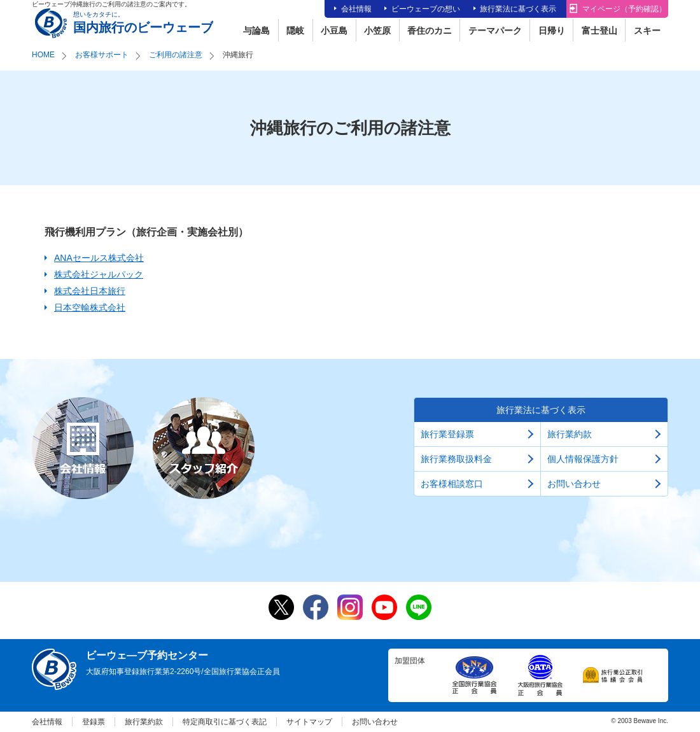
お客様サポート (102, 55)
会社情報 (356, 9)
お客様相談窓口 (452, 484)
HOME (43, 55)
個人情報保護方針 (583, 459)
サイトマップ (309, 722)
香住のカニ (430, 31)
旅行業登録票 (447, 434)
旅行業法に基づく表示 (518, 9)
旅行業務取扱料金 (456, 459)
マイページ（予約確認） (624, 9)
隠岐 (295, 31)
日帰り (552, 31)
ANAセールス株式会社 (99, 258)
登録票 (94, 722)
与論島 (256, 31)
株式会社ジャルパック (99, 274)
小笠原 (377, 31)
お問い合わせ (574, 484)
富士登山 (599, 31)
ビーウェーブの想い (426, 9)
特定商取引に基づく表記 (225, 722)
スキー (647, 31)
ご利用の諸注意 (176, 55)
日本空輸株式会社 (90, 307)
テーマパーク (495, 31)
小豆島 (334, 31)
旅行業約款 (570, 434)
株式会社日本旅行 (90, 291)
